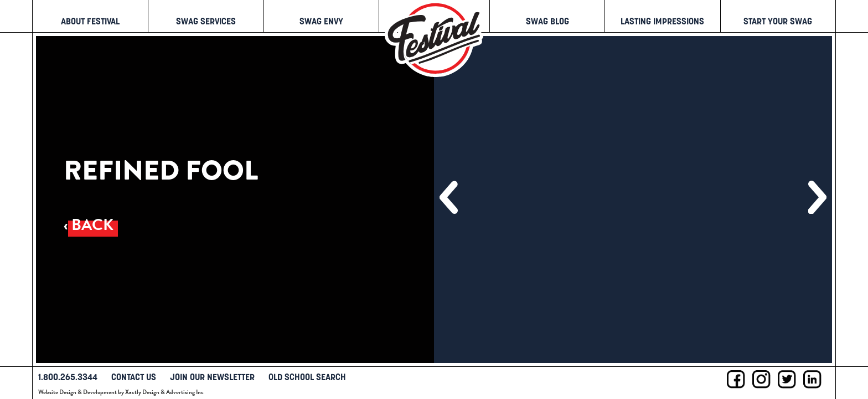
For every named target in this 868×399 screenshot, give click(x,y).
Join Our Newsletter (212, 377)
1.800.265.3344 (68, 377)
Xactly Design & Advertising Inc (164, 392)
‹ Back (89, 225)
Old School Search (307, 377)
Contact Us (134, 377)
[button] (449, 197)
